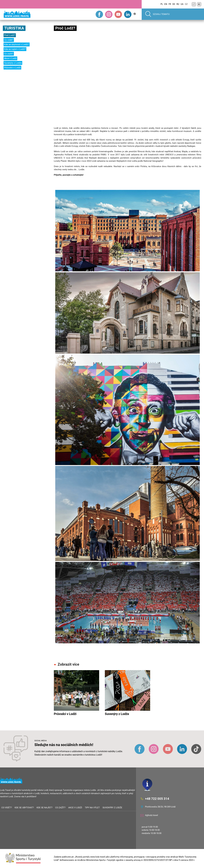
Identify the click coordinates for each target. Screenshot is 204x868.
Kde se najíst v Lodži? (15, 49)
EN (166, 4)
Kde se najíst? (44, 808)
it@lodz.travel (152, 815)
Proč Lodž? (10, 35)
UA (182, 4)
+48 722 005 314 (157, 799)
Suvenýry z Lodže (13, 63)
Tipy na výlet (92, 808)
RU (178, 4)
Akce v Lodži (10, 58)
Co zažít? (9, 54)
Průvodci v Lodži (12, 68)
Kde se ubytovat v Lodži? (17, 44)
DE (174, 4)
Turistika (14, 28)
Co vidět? (9, 40)
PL (162, 4)
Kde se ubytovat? (24, 808)
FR (170, 4)
